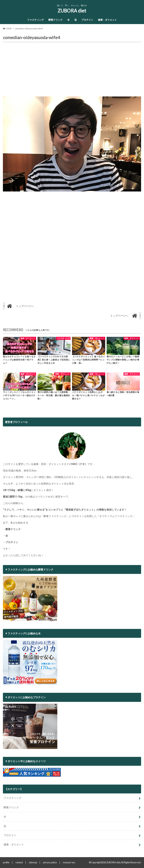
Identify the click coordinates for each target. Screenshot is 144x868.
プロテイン (87, 20)
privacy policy (50, 862)
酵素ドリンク (55, 20)
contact (19, 862)
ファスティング (35, 20)
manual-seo (69, 862)
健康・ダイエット (107, 20)
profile (6, 862)
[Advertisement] (72, 71)
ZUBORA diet (72, 11)
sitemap (33, 862)
